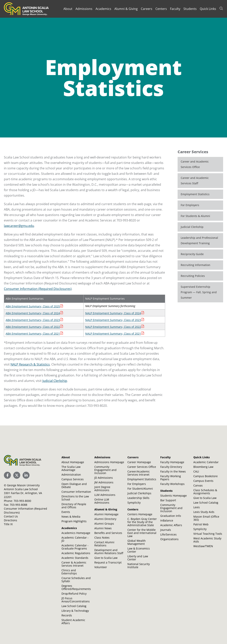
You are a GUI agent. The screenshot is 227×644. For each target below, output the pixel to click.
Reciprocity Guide (192, 254)
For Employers (190, 205)
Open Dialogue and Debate (74, 485)
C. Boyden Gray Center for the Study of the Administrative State (142, 522)
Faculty (175, 9)
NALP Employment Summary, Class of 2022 (113, 327)
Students (190, 9)
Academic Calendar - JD (75, 539)
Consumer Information (76, 492)
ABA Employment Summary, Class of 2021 (33, 334)
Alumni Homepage (106, 514)
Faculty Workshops (172, 484)
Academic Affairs (171, 525)
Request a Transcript (108, 562)
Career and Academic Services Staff (195, 181)
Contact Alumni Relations (104, 544)
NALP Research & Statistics (30, 364)
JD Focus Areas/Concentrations (76, 600)
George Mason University (23, 485)
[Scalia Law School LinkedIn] (26, 475)
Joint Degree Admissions (102, 489)
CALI (196, 471)
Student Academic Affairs (73, 622)
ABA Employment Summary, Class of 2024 (33, 313)
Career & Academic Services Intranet (74, 564)
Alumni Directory (105, 519)
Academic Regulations (76, 553)
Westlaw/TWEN (203, 546)
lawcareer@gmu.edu (19, 226)
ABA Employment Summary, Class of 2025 (33, 306)
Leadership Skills (138, 498)
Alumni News (103, 528)
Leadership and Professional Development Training (199, 240)
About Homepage (73, 462)
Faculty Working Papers (171, 478)
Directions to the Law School (75, 498)
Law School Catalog (74, 606)
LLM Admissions (105, 495)
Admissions (84, 9)
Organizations (169, 539)
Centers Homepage (140, 514)
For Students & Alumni (195, 216)
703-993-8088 (18, 505)
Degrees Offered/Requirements (76, 587)
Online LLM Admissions (102, 501)
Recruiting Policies (193, 276)
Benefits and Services (108, 533)
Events (66, 512)
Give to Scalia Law (106, 558)
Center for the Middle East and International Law (142, 533)
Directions (11, 520)
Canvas (198, 485)
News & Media (71, 517)
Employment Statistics (195, 194)
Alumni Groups (104, 524)
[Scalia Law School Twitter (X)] (17, 475)
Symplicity (134, 503)
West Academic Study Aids (207, 540)
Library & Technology (75, 611)
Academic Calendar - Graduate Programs (75, 547)
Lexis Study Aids (204, 512)
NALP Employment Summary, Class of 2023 (113, 320)
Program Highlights (74, 521)
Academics (103, 9)
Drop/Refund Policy (74, 594)
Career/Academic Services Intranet (139, 473)
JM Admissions (104, 482)
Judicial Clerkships (139, 493)
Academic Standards (75, 558)
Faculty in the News (173, 471)
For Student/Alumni (140, 489)
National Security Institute (139, 566)
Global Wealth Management (137, 542)
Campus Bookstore (206, 476)
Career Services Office (142, 467)
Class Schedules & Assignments (205, 492)
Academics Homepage (76, 533)
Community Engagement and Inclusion (105, 470)
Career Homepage (139, 462)
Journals (166, 530)
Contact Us (11, 516)
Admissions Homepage (109, 462)
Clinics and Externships (69, 572)
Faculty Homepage (172, 462)
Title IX (8, 524)
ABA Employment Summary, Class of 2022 (33, 327)
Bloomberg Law (203, 467)
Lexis (197, 507)
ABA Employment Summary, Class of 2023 (33, 320)
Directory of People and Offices (74, 506)
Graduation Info (171, 516)
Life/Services (168, 534)
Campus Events (203, 481)
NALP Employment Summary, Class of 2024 (113, 313)
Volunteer (101, 567)
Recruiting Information (195, 265)
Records (67, 615)
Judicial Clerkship (55, 381)
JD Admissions (104, 478)
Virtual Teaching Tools (208, 534)
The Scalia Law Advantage (71, 468)
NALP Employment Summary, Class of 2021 (113, 334)
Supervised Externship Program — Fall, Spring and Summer (199, 292)
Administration (71, 475)
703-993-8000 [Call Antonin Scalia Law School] (22, 501)
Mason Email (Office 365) (206, 518)
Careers (147, 9)
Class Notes (102, 538)
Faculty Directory (171, 467)
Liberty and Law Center (138, 558)
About (68, 9)
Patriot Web (201, 524)
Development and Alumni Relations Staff (109, 552)
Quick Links (208, 9)
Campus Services (73, 479)
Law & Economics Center (139, 550)
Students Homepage (174, 496)
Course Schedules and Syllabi (76, 580)
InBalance (167, 520)
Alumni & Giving (126, 9)
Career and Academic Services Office (195, 164)
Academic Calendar (206, 462)
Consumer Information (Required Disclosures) (38, 289)
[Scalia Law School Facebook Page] (7, 475)
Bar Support (168, 500)
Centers (161, 9)
